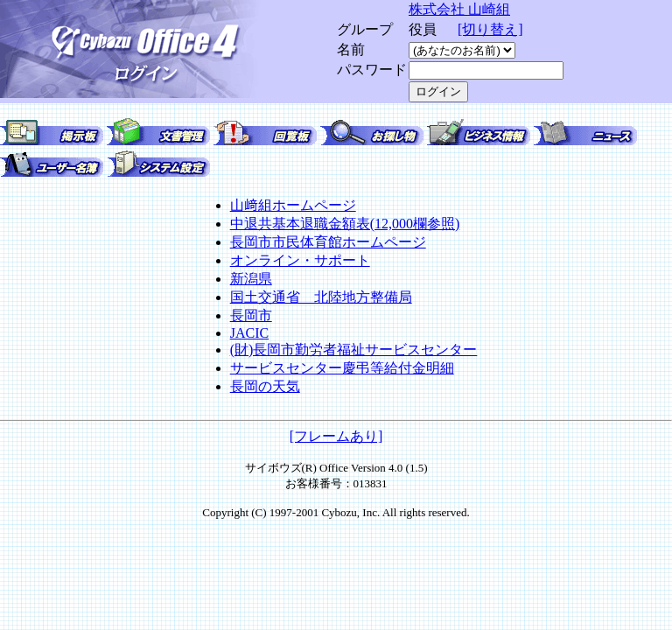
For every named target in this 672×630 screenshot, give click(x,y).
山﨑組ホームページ (293, 205)
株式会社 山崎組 (459, 9)
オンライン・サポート (300, 260)
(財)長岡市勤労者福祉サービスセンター (354, 350)
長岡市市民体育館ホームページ (328, 242)
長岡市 (251, 315)
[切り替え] (490, 29)
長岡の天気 (265, 386)
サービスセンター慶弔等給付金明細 (342, 368)
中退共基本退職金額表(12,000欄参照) (345, 224)
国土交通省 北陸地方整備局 (321, 297)
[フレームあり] (336, 436)
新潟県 (251, 279)
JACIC (249, 333)
